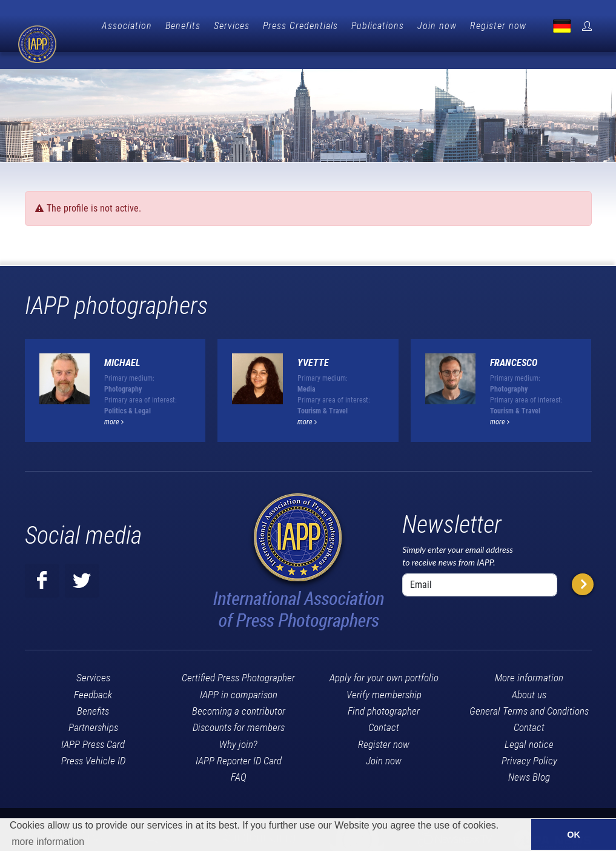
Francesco (514, 343)
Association (186, 26)
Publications (436, 26)
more (114, 402)
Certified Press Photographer (238, 658)
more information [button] (48, 842)
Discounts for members (239, 707)
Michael (122, 343)
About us (529, 675)
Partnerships (93, 707)
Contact (384, 707)
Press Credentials (359, 26)
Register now (557, 26)
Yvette (313, 343)
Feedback (93, 675)
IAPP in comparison (239, 675)
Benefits (242, 26)
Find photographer (384, 691)
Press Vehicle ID (93, 741)
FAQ (239, 757)
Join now (496, 26)
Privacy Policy (529, 741)
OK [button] (574, 835)
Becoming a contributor (239, 691)
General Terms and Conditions (529, 691)
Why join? (238, 724)
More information (529, 658)
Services (290, 26)
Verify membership (384, 675)
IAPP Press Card (93, 724)
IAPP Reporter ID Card (239, 741)
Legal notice (529, 724)
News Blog (529, 757)
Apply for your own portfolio (384, 658)
